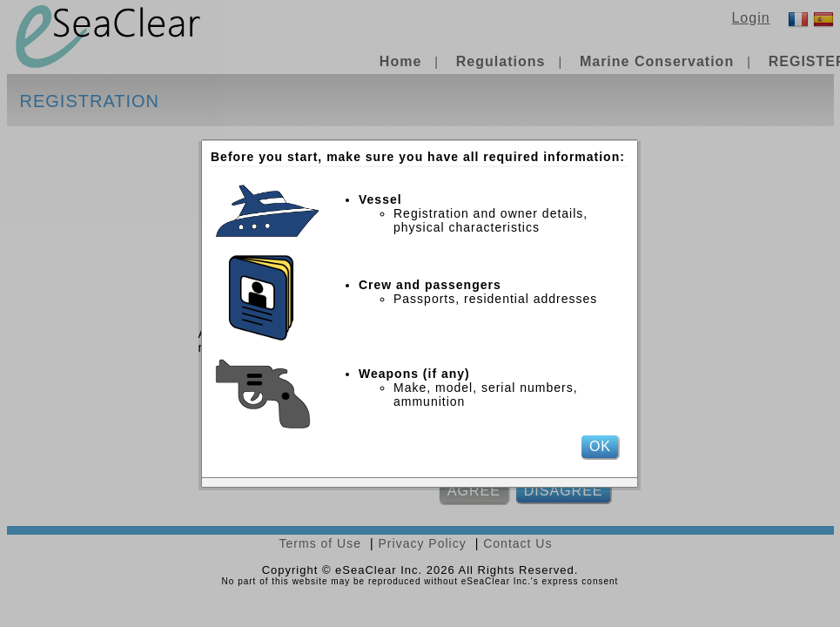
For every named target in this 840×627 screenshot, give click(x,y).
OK (600, 446)
